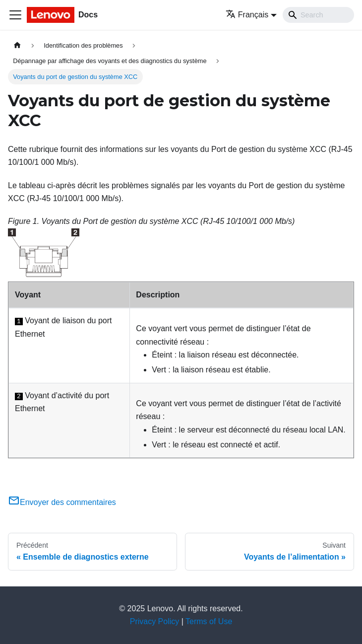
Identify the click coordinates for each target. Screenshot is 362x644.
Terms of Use (209, 621)
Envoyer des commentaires (62, 502)
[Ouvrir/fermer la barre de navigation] (15, 15)
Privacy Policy (155, 621)
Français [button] (247, 15)
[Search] (318, 15)
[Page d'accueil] (17, 45)
